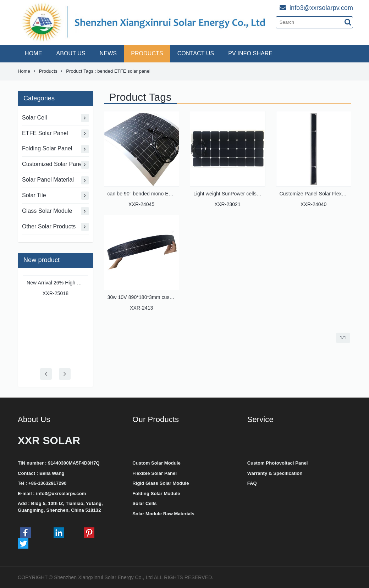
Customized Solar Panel (56, 165)
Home (24, 71)
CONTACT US (196, 53)
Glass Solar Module (56, 211)
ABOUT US (71, 53)
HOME (33, 53)
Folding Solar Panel (56, 149)
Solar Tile (56, 196)
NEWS (108, 53)
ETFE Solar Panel (56, 134)
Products (48, 71)
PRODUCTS (147, 53)
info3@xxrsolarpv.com (61, 493)
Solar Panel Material (56, 180)
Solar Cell (56, 118)
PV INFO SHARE (250, 53)
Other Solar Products (56, 227)
